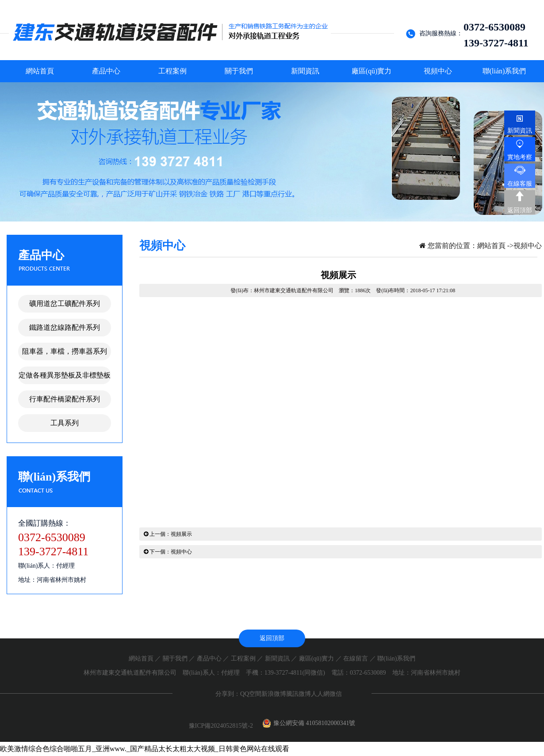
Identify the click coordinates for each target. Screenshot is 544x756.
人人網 (320, 694)
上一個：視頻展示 (168, 534)
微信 (336, 694)
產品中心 (209, 659)
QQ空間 (251, 694)
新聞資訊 (277, 659)
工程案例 (243, 659)
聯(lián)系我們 (396, 659)
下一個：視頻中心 (168, 552)
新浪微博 (274, 694)
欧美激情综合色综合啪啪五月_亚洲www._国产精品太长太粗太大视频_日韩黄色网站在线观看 (145, 749)
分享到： (228, 694)
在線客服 (520, 184)
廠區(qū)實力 (316, 659)
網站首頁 (491, 246)
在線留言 (356, 659)
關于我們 (175, 659)
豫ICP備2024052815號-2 (222, 726)
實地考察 (520, 157)
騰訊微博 (299, 694)
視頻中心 (528, 246)
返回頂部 (520, 210)
